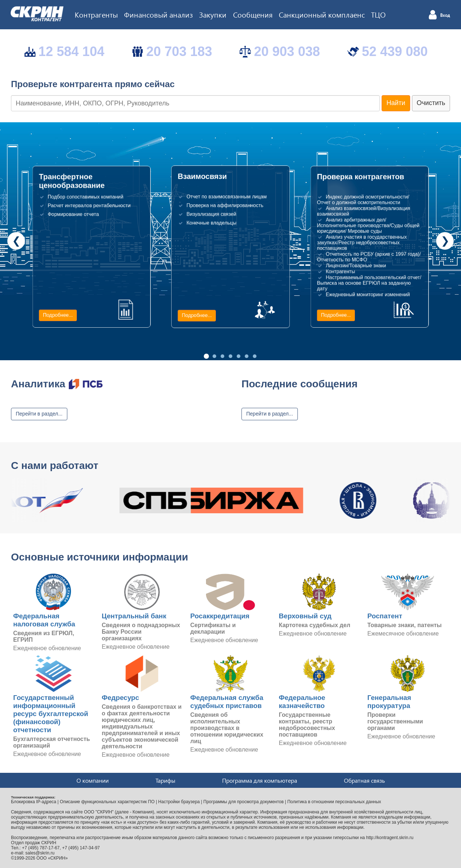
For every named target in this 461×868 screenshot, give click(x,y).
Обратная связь (364, 780)
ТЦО (378, 14)
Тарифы (165, 780)
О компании (93, 780)
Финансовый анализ (158, 14)
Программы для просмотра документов (244, 802)
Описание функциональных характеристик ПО (107, 802)
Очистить (431, 103)
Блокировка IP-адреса (34, 802)
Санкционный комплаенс (322, 14)
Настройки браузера (179, 802)
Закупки (213, 14)
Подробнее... (58, 315)
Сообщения (253, 14)
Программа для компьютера (260, 780)
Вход (445, 15)
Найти (396, 103)
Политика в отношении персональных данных (334, 802)
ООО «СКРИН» (52, 858)
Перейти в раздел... (39, 414)
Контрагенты (96, 14)
